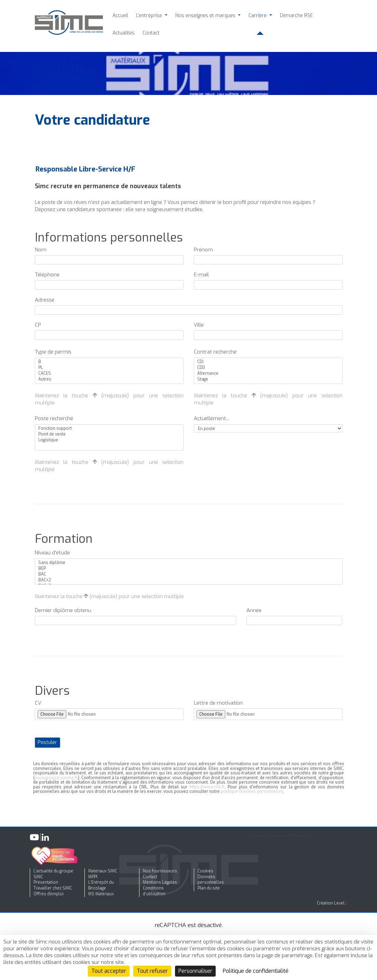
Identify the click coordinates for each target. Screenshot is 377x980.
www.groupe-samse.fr (56, 778)
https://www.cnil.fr (207, 787)
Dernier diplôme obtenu (63, 610)
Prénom (203, 250)
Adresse (45, 300)
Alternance (268, 374)
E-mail (201, 275)
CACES (109, 374)
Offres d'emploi (49, 894)
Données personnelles (211, 880)
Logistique (109, 440)
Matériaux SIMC (103, 871)
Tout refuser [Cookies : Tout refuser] (152, 971)
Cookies (205, 871)
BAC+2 (188, 580)
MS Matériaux (101, 894)
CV (38, 703)
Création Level (332, 903)
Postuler (47, 742)
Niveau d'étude (52, 553)
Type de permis (53, 352)
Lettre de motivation (218, 703)
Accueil (120, 16)
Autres (109, 379)
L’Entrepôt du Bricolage (101, 885)
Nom (41, 250)
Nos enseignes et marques (206, 16)
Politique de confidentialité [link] (256, 971)
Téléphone (47, 275)
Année (254, 610)
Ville (199, 325)
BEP (188, 569)
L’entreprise (150, 16)
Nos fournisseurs (160, 871)
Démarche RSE (296, 16)
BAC (188, 574)
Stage (268, 379)
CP (38, 325)
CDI (268, 362)
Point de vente (109, 434)
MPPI (93, 877)
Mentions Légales (160, 882)
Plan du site (209, 888)
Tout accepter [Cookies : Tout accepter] (109, 971)
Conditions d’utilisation (154, 891)
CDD (268, 368)
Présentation (46, 882)
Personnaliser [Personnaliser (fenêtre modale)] (195, 971)
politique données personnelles (252, 791)
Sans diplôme (188, 563)
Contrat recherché (215, 352)
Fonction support (109, 429)
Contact (151, 33)
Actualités (124, 33)
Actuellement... (211, 418)
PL (109, 368)
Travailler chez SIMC (53, 888)
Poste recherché (54, 418)
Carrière (258, 16)
